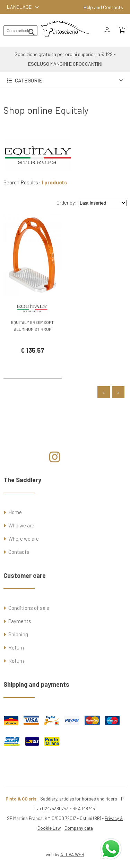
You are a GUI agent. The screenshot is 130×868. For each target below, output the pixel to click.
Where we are (24, 539)
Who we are (21, 525)
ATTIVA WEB (72, 854)
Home (15, 512)
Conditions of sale (29, 608)
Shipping (18, 634)
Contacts (19, 552)
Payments (20, 621)
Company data (79, 828)
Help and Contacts (103, 7)
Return (16, 647)
